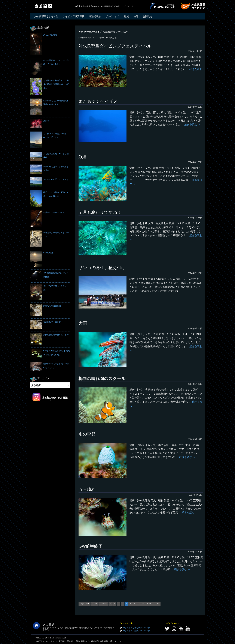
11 (143, 604)
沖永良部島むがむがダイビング (136, 628)
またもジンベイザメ (98, 101)
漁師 (136, 16)
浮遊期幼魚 (95, 16)
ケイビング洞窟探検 (74, 16)
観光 (127, 16)
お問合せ (148, 16)
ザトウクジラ (113, 16)
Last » (157, 604)
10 (138, 604)
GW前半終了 (91, 546)
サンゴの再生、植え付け (102, 268)
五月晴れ (87, 489)
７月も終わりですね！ (100, 212)
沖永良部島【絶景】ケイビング (136, 631)
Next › (149, 604)
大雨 (83, 323)
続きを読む (192, 125)
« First (94, 604)
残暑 (83, 157)
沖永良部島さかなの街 (46, 16)
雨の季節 (87, 434)
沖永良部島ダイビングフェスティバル (115, 46)
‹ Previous (104, 604)
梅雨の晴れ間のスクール (102, 378)
